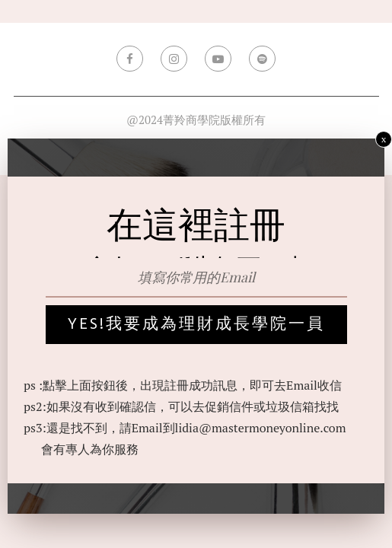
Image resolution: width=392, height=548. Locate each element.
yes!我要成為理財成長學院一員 (196, 325)
